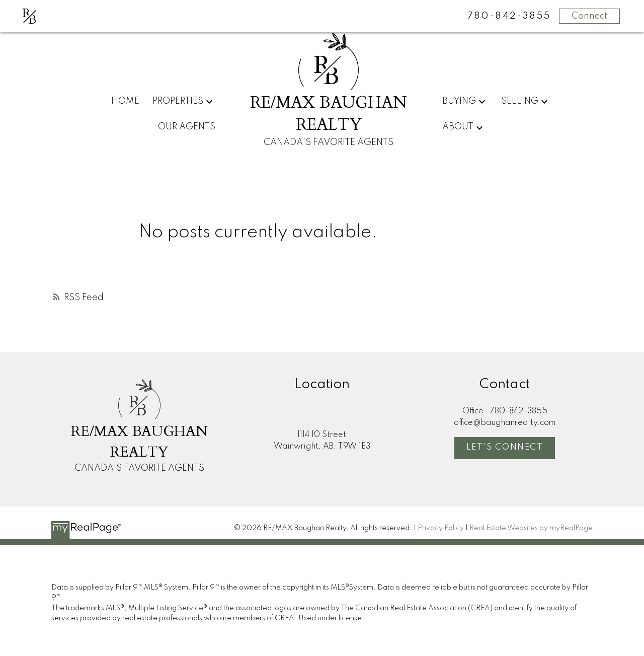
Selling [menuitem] (520, 101)
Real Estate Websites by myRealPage (531, 528)
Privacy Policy (441, 528)
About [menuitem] (458, 127)
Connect (589, 16)
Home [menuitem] (125, 101)
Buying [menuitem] (459, 101)
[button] (505, 448)
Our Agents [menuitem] (187, 127)
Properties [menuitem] (178, 101)
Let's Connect (505, 447)
